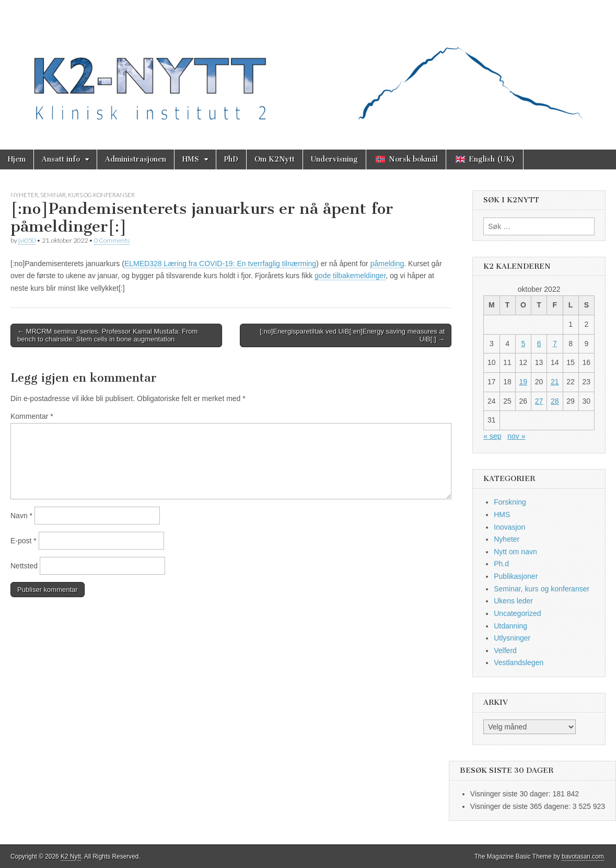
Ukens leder (513, 601)
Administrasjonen (136, 159)
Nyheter (24, 195)
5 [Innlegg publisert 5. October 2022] (523, 344)
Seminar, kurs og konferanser (88, 195)
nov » (516, 436)
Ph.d (501, 564)
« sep (492, 436)
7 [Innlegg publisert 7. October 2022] (555, 344)
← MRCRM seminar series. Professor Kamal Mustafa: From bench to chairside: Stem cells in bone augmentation (107, 335)
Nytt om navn (515, 552)
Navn (21, 516)
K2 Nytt (71, 856)
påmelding (387, 264)
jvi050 (27, 240)
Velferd (505, 650)
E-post (24, 541)
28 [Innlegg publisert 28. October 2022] (555, 401)
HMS (191, 159)
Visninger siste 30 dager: (512, 794)
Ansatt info (61, 159)
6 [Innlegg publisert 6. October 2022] (539, 344)
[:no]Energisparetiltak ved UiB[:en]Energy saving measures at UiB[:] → (352, 335)
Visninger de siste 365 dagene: (521, 806)
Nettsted (24, 566)
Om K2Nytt (275, 159)
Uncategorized (517, 613)
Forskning (510, 502)
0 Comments (112, 240)
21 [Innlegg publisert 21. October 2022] (555, 382)
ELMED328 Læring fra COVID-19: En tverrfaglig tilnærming (220, 264)
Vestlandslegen (519, 663)
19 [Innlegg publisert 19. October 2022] (524, 382)
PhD (231, 159)
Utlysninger (512, 638)
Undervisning (334, 159)
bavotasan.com (583, 856)
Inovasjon (509, 527)
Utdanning (510, 626)
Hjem (17, 159)
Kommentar (32, 416)
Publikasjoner (516, 576)
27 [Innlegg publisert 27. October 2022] (539, 401)
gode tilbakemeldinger (350, 276)
